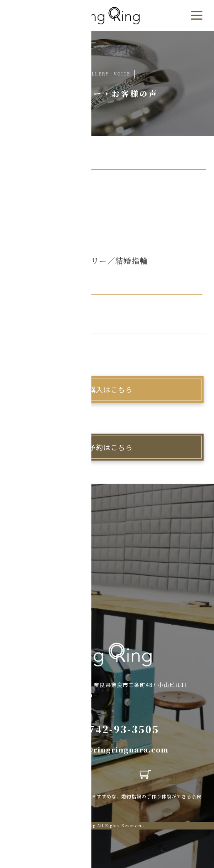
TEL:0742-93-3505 (107, 729)
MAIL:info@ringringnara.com (107, 749)
